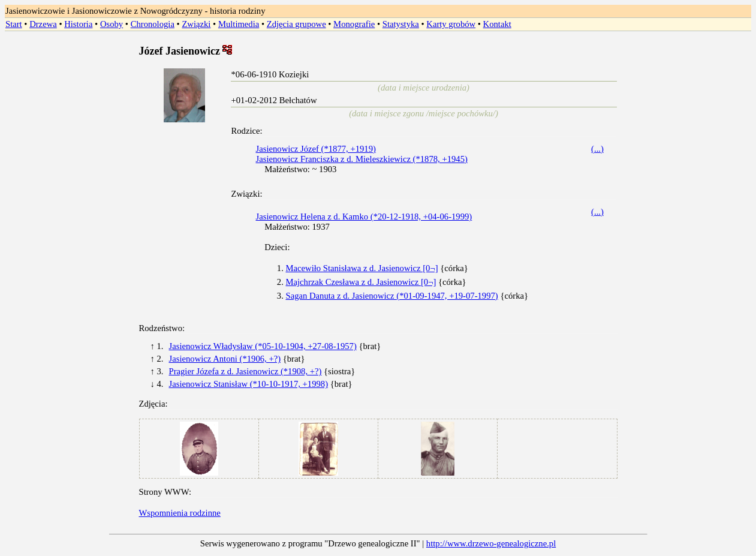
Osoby (112, 24)
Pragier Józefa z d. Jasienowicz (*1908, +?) (246, 371)
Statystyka (401, 24)
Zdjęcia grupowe (296, 24)
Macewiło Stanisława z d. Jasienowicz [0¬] (362, 268)
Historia (78, 24)
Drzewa (43, 24)
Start (14, 24)
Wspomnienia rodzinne (180, 513)
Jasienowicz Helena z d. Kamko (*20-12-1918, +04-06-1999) (364, 217)
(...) (597, 149)
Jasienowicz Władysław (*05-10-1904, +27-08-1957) (263, 346)
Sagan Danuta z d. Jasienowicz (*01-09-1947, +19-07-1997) (392, 296)
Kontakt (497, 24)
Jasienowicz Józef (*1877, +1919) (316, 149)
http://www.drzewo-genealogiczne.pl (491, 543)
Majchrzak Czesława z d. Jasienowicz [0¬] (361, 282)
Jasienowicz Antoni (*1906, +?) (225, 359)
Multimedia (239, 24)
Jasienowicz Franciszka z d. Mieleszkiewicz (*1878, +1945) (362, 159)
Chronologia (153, 24)
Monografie (354, 24)
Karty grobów (451, 24)
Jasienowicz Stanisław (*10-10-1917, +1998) (249, 384)
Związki (196, 24)
